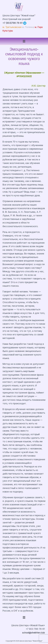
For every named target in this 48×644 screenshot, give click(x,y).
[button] (24, 41)
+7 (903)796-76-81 (13, 23)
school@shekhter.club (33, 633)
